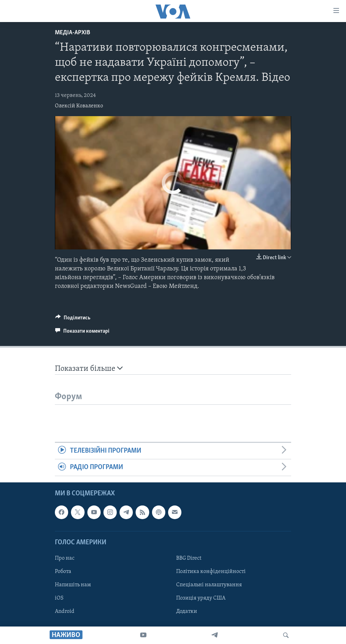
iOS (59, 598)
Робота (63, 572)
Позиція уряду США (201, 598)
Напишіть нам (73, 585)
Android (65, 611)
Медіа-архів (73, 33)
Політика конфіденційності (211, 572)
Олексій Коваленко (79, 106)
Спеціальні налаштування (209, 585)
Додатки (187, 611)
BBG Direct (189, 558)
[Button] (73, 319)
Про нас (65, 558)
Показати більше (89, 369)
